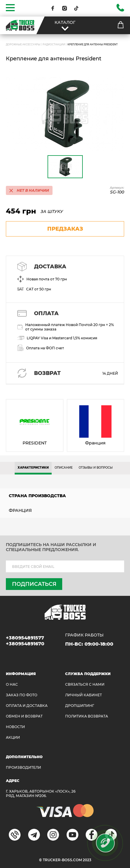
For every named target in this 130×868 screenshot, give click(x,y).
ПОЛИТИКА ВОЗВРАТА (87, 716)
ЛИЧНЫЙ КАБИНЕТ (83, 695)
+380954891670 (25, 644)
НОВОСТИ (15, 727)
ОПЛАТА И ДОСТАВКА (27, 706)
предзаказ (65, 229)
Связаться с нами (85, 684)
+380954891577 (25, 638)
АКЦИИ (13, 737)
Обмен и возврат (24, 716)
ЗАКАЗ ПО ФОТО (22, 695)
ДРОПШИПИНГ (80, 706)
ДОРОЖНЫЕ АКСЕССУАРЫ (23, 44)
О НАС (12, 684)
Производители (23, 767)
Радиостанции (54, 44)
